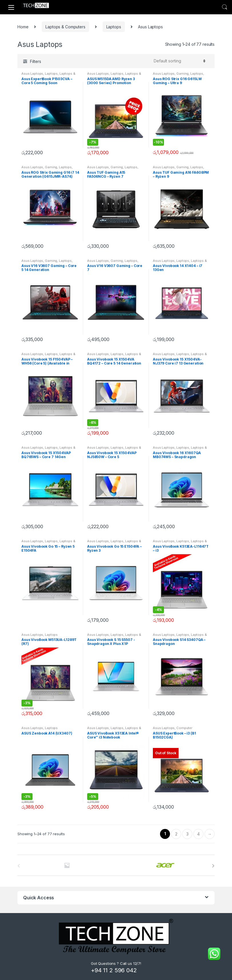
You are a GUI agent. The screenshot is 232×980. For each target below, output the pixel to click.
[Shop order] (179, 61)
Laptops (114, 27)
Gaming (182, 74)
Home (23, 27)
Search (225, 7)
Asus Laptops (32, 74)
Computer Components (173, 730)
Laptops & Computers (65, 27)
